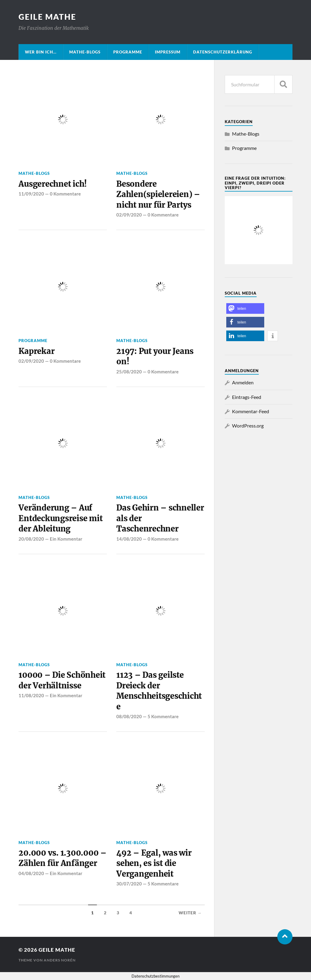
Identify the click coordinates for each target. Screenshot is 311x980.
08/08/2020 (129, 716)
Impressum (168, 52)
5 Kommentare (163, 716)
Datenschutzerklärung (223, 52)
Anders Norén (60, 960)
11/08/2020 (31, 695)
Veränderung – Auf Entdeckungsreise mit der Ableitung (60, 518)
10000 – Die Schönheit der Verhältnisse (62, 680)
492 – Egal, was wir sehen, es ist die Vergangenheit (154, 863)
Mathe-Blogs (85, 52)
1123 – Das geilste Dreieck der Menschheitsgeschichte (159, 691)
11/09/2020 (31, 194)
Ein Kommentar (66, 539)
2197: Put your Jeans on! (155, 356)
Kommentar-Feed (251, 411)
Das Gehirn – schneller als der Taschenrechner (160, 518)
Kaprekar (36, 351)
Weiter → (190, 913)
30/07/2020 (129, 884)
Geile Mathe (47, 17)
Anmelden (243, 382)
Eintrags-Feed (247, 397)
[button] (245, 308)
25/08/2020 (129, 372)
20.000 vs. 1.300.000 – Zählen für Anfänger (62, 858)
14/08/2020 (129, 539)
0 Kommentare (65, 194)
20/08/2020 (31, 539)
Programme (128, 52)
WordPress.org (248, 426)
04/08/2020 (31, 873)
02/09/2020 (129, 215)
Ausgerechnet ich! (53, 184)
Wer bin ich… (41, 52)
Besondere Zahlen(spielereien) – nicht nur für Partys (158, 194)
